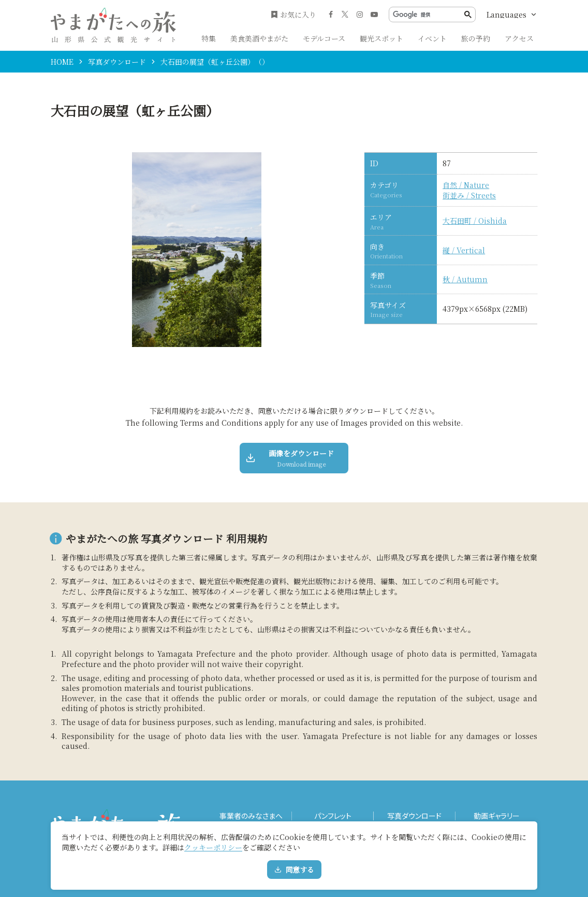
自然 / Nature (466, 185)
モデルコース (324, 38)
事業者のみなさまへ (251, 816)
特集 (209, 38)
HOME (62, 62)
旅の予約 (476, 38)
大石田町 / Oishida (475, 221)
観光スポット (381, 38)
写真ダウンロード (117, 62)
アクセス (519, 38)
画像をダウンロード (290, 458)
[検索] (429, 15)
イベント (432, 38)
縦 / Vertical (464, 250)
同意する (294, 870)
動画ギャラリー (497, 816)
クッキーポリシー (213, 847)
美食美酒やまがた (259, 38)
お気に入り (293, 15)
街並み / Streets (469, 196)
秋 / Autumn (465, 279)
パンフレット (333, 816)
